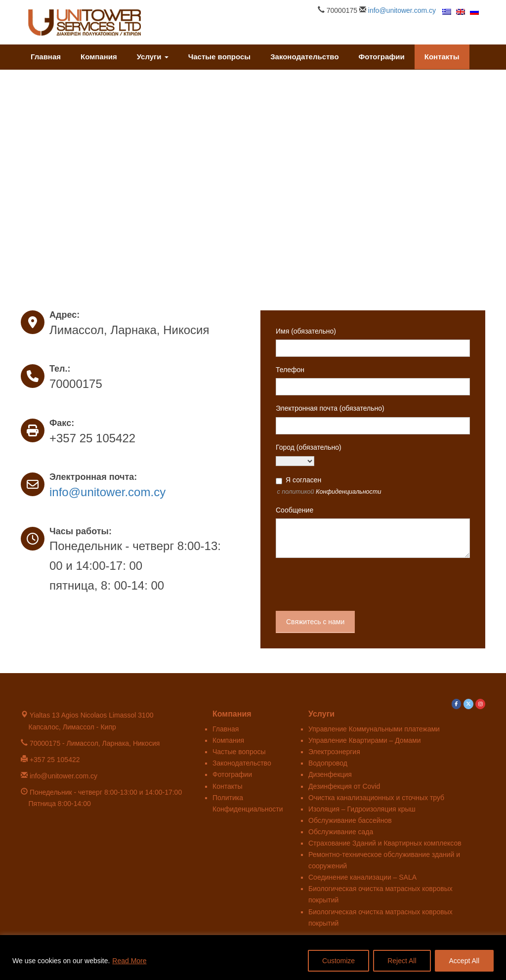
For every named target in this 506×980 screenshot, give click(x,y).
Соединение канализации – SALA (362, 877)
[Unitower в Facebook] (457, 704)
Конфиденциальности (348, 492)
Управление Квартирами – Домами (365, 740)
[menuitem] (447, 11)
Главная (46, 57)
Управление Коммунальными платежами (374, 729)
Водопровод (328, 763)
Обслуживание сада (341, 832)
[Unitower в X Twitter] (468, 704)
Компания (99, 57)
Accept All (464, 961)
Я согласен (303, 480)
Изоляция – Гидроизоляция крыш (362, 809)
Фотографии (382, 57)
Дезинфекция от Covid (344, 786)
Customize (338, 961)
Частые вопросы (219, 57)
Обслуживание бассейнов (350, 820)
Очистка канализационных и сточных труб (376, 798)
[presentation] (351, 585)
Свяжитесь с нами (315, 622)
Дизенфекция (330, 774)
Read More (129, 961)
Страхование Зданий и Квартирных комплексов (385, 843)
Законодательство (304, 57)
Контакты (442, 57)
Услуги (153, 57)
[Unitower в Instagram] (480, 704)
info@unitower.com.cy (402, 10)
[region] (253, 958)
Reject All (402, 961)
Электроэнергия (334, 752)
